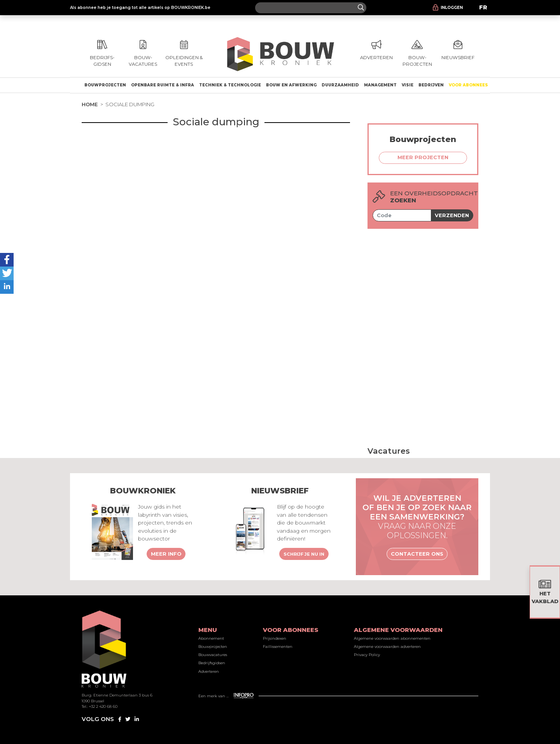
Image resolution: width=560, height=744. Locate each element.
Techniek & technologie (230, 85)
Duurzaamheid (340, 85)
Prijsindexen (275, 638)
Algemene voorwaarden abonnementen (392, 638)
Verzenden (452, 215)
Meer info (166, 554)
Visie (408, 85)
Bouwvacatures (213, 655)
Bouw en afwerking (291, 85)
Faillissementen (278, 647)
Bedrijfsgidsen (212, 663)
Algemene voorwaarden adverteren (387, 647)
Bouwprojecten (105, 85)
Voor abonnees (468, 85)
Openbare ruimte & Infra (163, 85)
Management (380, 85)
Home (90, 104)
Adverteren (209, 671)
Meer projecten (423, 157)
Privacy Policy (367, 655)
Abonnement (211, 638)
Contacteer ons (417, 554)
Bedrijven (431, 85)
